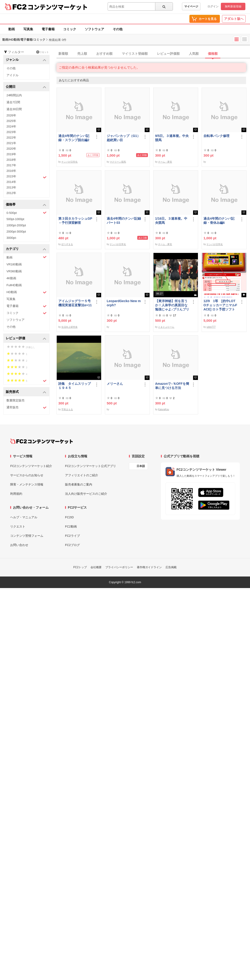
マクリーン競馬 (118, 162)
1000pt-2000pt (16, 225)
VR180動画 (14, 264)
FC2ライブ (72, 536)
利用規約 (16, 494)
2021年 (11, 143)
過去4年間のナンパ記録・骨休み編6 (219, 221)
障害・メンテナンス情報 (27, 484)
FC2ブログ (72, 545)
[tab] (153, 54)
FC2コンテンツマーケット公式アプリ (91, 466)
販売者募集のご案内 (79, 484)
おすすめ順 (104, 54)
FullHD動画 (14, 285)
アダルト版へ (234, 19)
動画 (12, 29)
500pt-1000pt (15, 219)
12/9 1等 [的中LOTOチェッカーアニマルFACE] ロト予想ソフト (220, 305)
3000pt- (12, 238)
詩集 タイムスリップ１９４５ (75, 386)
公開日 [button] (26, 87)
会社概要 (96, 567)
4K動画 (11, 278)
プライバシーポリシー (119, 567)
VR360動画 (14, 271)
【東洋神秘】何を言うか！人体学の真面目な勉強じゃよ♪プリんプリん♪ (172, 305)
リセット (42, 52)
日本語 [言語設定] (141, 466)
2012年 (11, 193)
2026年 (11, 115)
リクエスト (18, 526)
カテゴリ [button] (26, 249)
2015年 (27, 177)
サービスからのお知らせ (27, 475)
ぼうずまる (67, 244)
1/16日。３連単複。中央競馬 (171, 221)
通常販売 (27, 408)
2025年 (11, 121)
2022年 (11, 138)
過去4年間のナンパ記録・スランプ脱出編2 (74, 138)
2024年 (11, 126)
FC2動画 (71, 526)
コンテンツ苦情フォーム (27, 536)
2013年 (11, 187)
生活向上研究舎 (69, 327)
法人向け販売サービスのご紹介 (86, 494)
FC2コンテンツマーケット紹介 (31, 466)
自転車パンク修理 (216, 136)
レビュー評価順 (168, 54)
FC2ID (69, 517)
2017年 (11, 165)
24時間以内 (14, 95)
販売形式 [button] (26, 392)
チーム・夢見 (165, 162)
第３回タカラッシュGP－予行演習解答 (75, 221)
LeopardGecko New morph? (124, 303)
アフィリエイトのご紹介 (82, 475)
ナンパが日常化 (69, 162)
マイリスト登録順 (135, 54)
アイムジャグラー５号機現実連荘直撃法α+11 (75, 303)
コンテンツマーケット (58, 7)
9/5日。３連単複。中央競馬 (172, 138)
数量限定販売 (16, 400)
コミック (70, 29)
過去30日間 (14, 109)
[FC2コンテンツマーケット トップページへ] (42, 441)
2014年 (11, 182)
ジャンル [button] (26, 60)
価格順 (213, 54)
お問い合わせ (19, 545)
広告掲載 (171, 567)
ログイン (213, 6)
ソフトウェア (94, 29)
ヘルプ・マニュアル (24, 517)
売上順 (82, 54)
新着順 (63, 54)
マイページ (191, 6)
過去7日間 (13, 102)
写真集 (28, 29)
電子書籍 (48, 29)
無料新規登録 (233, 6)
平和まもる (67, 409)
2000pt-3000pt (16, 232)
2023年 (11, 132)
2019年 (11, 154)
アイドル (12, 75)
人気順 (194, 54)
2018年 (11, 160)
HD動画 (27, 292)
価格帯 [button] (26, 205)
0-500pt (27, 213)
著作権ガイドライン (149, 567)
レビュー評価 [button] (26, 338)
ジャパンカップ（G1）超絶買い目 (123, 138)
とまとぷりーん (166, 327)
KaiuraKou (164, 409)
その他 (118, 29)
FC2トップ (80, 567)
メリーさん (115, 384)
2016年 (11, 171)
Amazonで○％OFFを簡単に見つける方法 (172, 386)
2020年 (11, 149)
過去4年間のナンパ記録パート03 (124, 221)
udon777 (211, 327)
